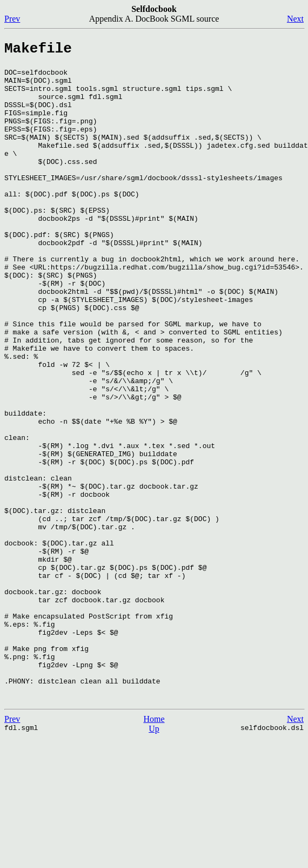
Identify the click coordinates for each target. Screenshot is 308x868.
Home (154, 849)
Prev (12, 19)
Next (295, 19)
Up (154, 859)
